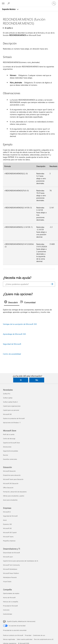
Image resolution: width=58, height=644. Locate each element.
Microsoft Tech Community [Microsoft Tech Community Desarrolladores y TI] (11, 565)
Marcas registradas (9, 639)
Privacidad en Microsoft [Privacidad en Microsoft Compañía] (10, 606)
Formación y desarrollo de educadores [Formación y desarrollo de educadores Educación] (15, 492)
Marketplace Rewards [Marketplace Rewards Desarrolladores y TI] (10, 577)
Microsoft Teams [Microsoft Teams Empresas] (8, 537)
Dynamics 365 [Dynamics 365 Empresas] (7, 524)
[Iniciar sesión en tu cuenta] (54, 3)
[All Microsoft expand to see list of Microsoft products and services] (3, 3)
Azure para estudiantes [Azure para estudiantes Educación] (10, 500)
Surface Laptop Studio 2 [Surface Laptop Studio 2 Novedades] (10, 402)
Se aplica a (9, 28)
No (37, 380)
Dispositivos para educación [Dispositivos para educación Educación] (12, 475)
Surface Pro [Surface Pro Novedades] (7, 394)
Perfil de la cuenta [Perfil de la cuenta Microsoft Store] (9, 434)
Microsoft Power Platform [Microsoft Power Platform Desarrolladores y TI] (11, 573)
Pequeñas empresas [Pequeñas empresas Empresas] (9, 541)
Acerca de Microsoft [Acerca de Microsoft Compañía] (9, 597)
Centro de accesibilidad (12, 354)
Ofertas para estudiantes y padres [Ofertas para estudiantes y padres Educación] (14, 496)
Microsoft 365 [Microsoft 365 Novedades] (7, 414)
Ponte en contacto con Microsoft (13, 635)
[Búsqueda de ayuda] (9, 3)
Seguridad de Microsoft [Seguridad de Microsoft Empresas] (10, 516)
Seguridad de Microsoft (12, 344)
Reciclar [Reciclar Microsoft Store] (6, 455)
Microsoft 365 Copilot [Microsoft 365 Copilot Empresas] (10, 532)
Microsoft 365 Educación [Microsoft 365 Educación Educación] (11, 483)
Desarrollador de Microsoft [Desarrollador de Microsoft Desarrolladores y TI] (11, 553)
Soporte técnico (9, 9)
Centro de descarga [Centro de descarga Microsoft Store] (9, 439)
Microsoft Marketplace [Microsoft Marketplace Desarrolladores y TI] (10, 569)
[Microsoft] (29, 2)
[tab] (12, 303)
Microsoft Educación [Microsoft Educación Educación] (9, 471)
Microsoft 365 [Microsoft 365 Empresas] (7, 528)
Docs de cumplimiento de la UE (44, 639)
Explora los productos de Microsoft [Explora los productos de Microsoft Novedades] (14, 418)
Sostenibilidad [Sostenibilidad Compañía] (7, 614)
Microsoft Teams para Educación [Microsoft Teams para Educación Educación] (13, 479)
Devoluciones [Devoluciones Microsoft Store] (7, 447)
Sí (21, 380)
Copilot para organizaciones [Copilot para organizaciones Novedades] (12, 406)
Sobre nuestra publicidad (25, 639)
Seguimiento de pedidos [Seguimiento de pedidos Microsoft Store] (11, 451)
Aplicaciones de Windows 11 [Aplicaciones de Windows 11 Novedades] (12, 423)
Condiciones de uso (39, 635)
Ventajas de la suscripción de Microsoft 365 (20, 324)
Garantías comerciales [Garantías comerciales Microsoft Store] (10, 459)
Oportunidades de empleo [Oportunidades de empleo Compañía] (11, 593)
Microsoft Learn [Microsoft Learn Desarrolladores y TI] (8, 557)
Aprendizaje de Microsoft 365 (14, 334)
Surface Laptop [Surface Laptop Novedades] (8, 398)
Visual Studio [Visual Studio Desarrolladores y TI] (7, 581)
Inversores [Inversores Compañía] (6, 610)
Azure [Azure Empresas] (5, 520)
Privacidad (28, 635)
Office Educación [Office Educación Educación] (8, 488)
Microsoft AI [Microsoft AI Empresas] (7, 512)
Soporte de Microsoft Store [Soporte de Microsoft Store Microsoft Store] (11, 443)
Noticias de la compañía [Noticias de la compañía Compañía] (11, 602)
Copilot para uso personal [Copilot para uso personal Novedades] (11, 410)
